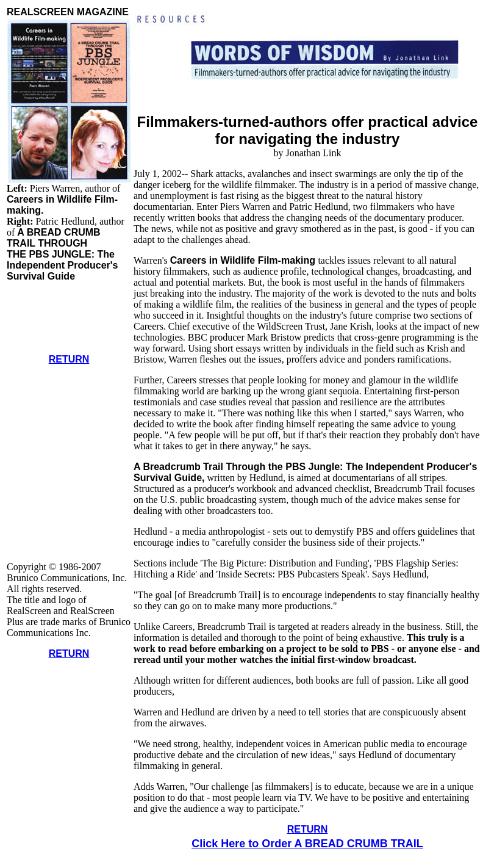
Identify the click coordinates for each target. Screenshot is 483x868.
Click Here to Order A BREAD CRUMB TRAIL (307, 844)
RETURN (69, 359)
